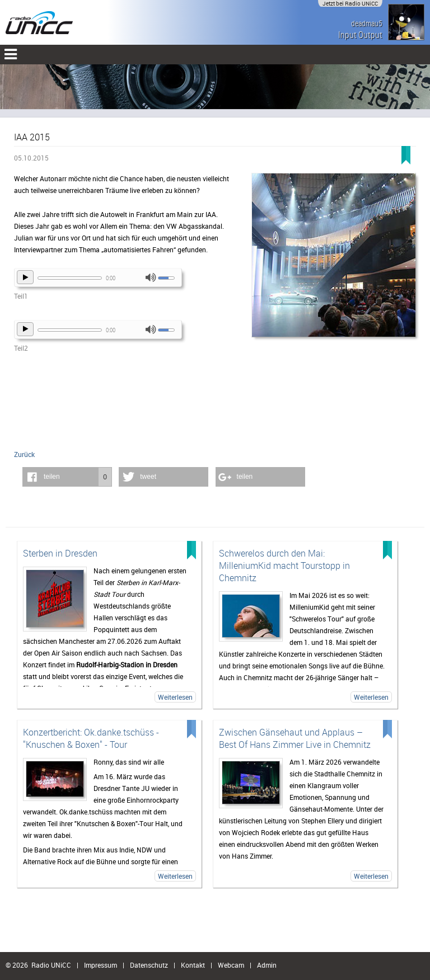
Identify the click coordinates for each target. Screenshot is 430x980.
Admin (267, 965)
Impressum (101, 965)
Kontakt (193, 965)
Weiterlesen (175, 697)
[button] (67, 477)
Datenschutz (149, 965)
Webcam (231, 965)
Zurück (24, 454)
